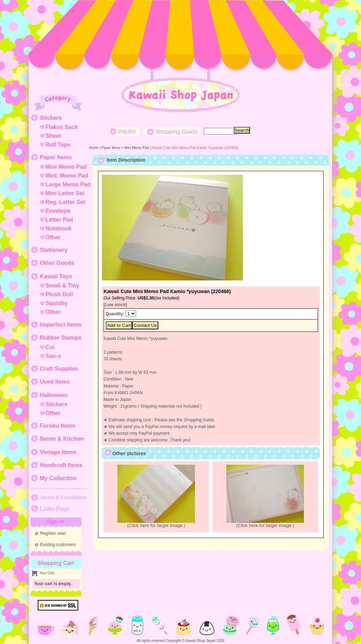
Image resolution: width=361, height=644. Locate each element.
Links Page (55, 509)
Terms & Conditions (63, 497)
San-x (53, 356)
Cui (50, 347)
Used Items (55, 382)
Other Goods (57, 263)
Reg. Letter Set (65, 202)
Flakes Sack (62, 127)
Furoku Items (57, 426)
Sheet (53, 136)
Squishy (56, 303)
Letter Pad (59, 220)
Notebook (59, 228)
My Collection (58, 478)
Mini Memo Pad (66, 167)
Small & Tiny (62, 286)
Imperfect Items (61, 325)
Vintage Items (58, 452)
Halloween (54, 395)
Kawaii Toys (56, 276)
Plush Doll (59, 294)
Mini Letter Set (65, 193)
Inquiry (124, 132)
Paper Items (56, 157)
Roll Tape (58, 145)
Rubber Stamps (61, 338)
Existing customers (58, 545)
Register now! (53, 533)
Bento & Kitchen (62, 439)
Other (53, 237)
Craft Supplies (59, 369)
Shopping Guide (172, 132)
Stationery (54, 250)
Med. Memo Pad (67, 176)
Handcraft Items (61, 465)
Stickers (51, 118)
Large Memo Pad (68, 184)
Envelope (58, 211)
